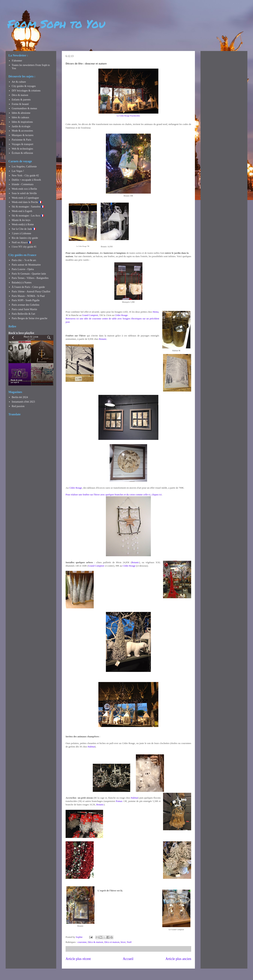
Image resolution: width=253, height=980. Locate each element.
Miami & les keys (21, 220)
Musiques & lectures (23, 135)
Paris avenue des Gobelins (26, 305)
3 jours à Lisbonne (22, 233)
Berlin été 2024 (20, 397)
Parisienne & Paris (22, 140)
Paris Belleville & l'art (24, 314)
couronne (82, 942)
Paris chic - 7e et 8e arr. (24, 260)
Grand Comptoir (90, 315)
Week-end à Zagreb (22, 211)
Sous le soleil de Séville (24, 193)
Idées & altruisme (21, 113)
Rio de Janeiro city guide (25, 238)
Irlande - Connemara (23, 184)
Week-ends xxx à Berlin (24, 189)
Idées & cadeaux (21, 117)
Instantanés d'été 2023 (23, 402)
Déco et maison (112, 942)
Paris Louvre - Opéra (23, 269)
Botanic (103, 339)
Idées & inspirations (22, 122)
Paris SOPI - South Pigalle (26, 300)
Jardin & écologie (21, 126)
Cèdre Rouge (121, 315)
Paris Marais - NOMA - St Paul (28, 296)
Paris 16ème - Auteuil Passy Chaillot (31, 292)
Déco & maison (95, 942)
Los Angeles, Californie (24, 167)
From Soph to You (56, 24)
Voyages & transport (23, 144)
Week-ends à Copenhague (25, 198)
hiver (123, 942)
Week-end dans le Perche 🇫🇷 (27, 202)
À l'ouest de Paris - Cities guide (28, 287)
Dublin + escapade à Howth (26, 180)
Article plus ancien (178, 959)
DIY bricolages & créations (26, 91)
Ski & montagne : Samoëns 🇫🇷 (28, 207)
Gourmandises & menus (24, 108)
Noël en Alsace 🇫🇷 (22, 242)
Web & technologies (22, 149)
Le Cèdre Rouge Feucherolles (128, 116)
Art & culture (19, 82)
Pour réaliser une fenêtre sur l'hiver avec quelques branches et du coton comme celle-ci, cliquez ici (114, 494)
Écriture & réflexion (22, 153)
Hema (156, 312)
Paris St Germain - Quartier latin (29, 274)
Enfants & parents (21, 100)
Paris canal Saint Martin (24, 309)
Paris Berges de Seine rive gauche (30, 318)
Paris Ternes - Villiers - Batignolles (30, 278)
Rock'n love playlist (21, 333)
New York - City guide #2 (25, 176)
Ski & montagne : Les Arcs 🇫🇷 (28, 216)
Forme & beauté (20, 104)
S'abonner (17, 61)
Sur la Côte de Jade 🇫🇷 (24, 229)
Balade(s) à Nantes (22, 283)
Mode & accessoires (22, 131)
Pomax (119, 801)
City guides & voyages (24, 86)
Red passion (18, 406)
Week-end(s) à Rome (23, 224)
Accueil (128, 959)
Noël (129, 942)
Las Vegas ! (18, 171)
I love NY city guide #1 (24, 247)
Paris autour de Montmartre (26, 265)
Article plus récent (78, 959)
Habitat (91, 747)
